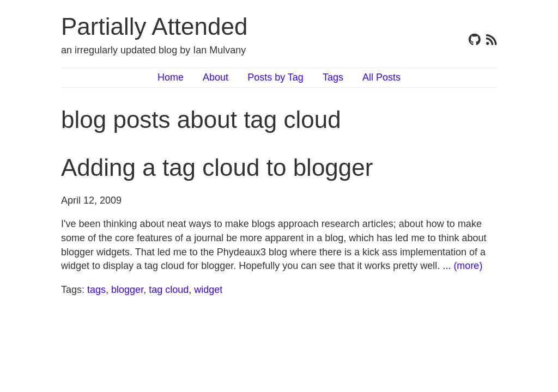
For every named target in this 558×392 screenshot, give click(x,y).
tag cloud (169, 290)
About (216, 77)
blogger (127, 290)
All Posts (381, 77)
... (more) (462, 266)
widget (208, 290)
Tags (333, 77)
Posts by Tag (275, 77)
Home (171, 77)
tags (96, 290)
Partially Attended (154, 26)
